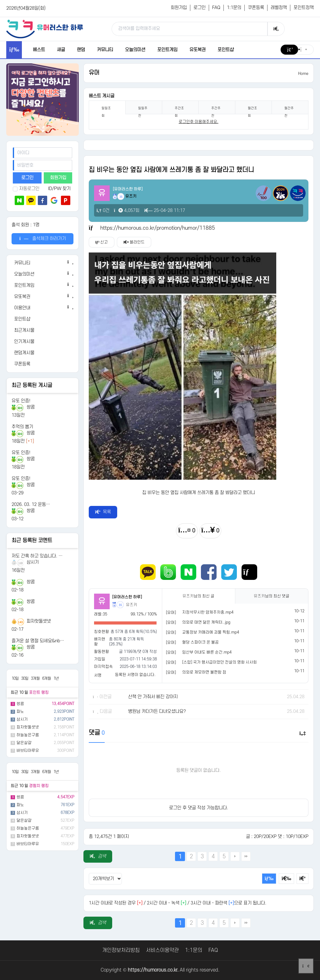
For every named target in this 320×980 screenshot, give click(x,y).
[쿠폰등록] (42, 364)
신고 (102, 242)
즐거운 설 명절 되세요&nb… (38, 641)
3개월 (35, 679)
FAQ (216, 8)
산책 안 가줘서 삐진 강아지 (153, 697)
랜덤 (81, 50)
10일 (15, 679)
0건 (103, 211)
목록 (103, 512)
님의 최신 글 (198, 596)
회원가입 (179, 8)
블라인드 (134, 242)
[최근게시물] (42, 331)
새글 (61, 50)
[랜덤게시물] (42, 353)
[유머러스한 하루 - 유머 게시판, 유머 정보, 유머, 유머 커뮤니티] (45, 29)
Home (303, 74)
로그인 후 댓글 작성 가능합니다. (199, 808)
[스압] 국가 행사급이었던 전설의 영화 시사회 (220, 662)
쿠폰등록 (256, 8)
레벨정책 (279, 8)
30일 (25, 679)
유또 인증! (21, 401)
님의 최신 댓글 (272, 596)
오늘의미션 (135, 50)
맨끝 (246, 856)
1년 (56, 679)
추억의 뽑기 (22, 427)
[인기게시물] (42, 342)
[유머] (171, 613)
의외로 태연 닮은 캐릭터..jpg (206, 622)
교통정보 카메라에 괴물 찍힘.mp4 (211, 632)
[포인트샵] (42, 319)
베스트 (39, 50)
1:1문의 (234, 8)
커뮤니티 (105, 50)
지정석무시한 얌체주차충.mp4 (208, 612)
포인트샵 (226, 50)
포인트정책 (304, 8)
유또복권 (197, 50)
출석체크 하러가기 (43, 239)
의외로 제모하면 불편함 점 (204, 672)
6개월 (47, 679)
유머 (94, 73)
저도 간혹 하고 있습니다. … (37, 556)
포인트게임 (167, 50)
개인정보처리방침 (121, 950)
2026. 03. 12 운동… (31, 505)
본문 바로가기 (0, 0)
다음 (235, 856)
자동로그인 (26, 189)
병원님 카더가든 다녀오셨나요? (157, 711)
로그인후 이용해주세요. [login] (199, 122)
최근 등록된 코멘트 (32, 541)
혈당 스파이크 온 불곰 (200, 642)
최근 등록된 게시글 (32, 385)
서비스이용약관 (162, 950)
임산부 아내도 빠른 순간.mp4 (207, 652)
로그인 (200, 8)
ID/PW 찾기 (59, 189)
